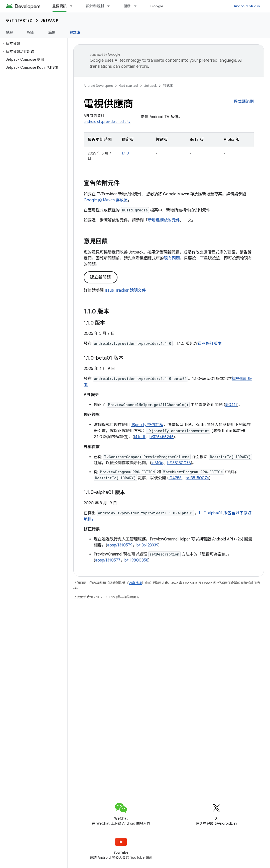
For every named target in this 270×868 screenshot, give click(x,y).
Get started (19, 20)
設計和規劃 (95, 6)
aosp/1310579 (120, 545)
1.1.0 (125, 153)
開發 (127, 6)
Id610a (157, 463)
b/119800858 (136, 560)
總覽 (10, 32)
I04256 (175, 478)
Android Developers (98, 86)
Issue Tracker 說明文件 (125, 290)
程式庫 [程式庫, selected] (75, 32)
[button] (33, 43)
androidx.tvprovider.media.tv (107, 122)
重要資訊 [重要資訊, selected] (59, 6)
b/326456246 (162, 437)
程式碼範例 (244, 102)
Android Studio (247, 6)
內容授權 (135, 583)
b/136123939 (147, 545)
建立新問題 (101, 277)
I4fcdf (140, 437)
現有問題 (172, 258)
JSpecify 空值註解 (147, 425)
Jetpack (50, 20)
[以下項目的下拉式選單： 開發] (138, 6)
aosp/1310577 (108, 560)
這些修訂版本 (210, 344)
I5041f (231, 405)
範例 (52, 32)
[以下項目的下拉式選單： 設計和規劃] (111, 6)
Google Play (161, 6)
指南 (31, 32)
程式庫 (168, 86)
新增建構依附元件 (164, 220)
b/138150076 (179, 463)
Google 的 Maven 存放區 (106, 200)
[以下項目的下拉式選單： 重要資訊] (73, 6)
